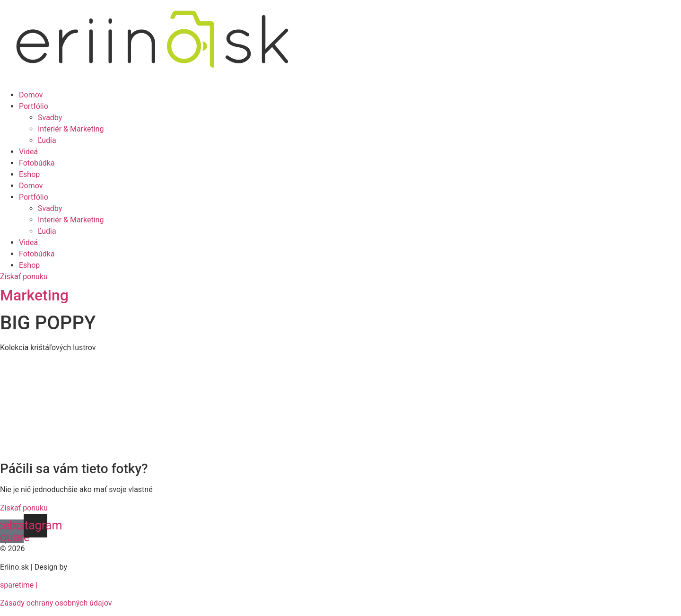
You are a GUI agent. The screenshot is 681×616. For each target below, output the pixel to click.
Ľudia (47, 140)
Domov (31, 95)
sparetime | (19, 585)
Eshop (29, 174)
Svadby (50, 118)
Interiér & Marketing (71, 129)
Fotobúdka (37, 163)
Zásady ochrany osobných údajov (56, 603)
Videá (28, 152)
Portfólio (34, 106)
